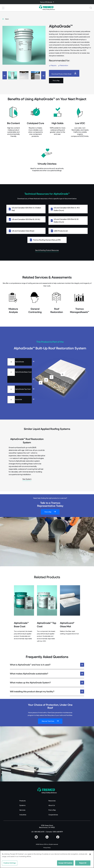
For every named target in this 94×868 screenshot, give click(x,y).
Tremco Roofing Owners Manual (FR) (47, 240)
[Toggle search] (91, 8)
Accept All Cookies (65, 863)
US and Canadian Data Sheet (26, 231)
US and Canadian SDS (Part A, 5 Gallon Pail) (26, 209)
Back (7, 19)
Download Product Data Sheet (61, 74)
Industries (23, 815)
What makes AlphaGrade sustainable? (29, 674)
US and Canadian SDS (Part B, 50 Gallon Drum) (68, 220)
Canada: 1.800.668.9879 (54, 832)
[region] (47, 859)
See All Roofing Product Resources (47, 250)
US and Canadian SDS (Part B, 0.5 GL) (26, 219)
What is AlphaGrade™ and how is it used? (30, 665)
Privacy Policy (47, 848)
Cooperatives (53, 815)
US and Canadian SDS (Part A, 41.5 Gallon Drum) (68, 209)
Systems (22, 805)
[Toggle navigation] (47, 2)
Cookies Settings (10, 863)
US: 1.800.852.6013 (38, 832)
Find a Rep (56, 81)
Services (22, 810)
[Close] (90, 854)
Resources (52, 801)
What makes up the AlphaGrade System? (30, 683)
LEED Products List (68, 231)
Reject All (83, 863)
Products (23, 801)
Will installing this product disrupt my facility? (32, 691)
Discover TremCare (48, 721)
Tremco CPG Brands (46, 2)
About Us (52, 805)
